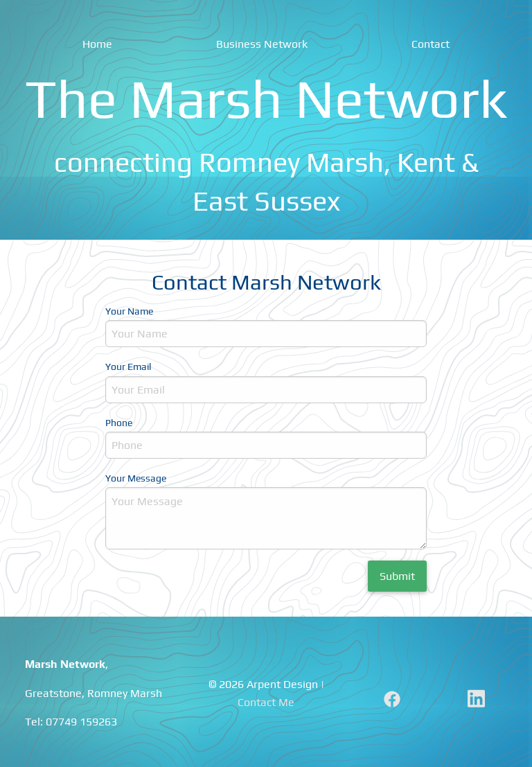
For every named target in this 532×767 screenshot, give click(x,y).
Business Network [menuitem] (262, 44)
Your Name (129, 311)
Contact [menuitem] (431, 44)
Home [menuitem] (97, 44)
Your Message (136, 478)
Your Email (128, 367)
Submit (397, 576)
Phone (119, 423)
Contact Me (266, 702)
